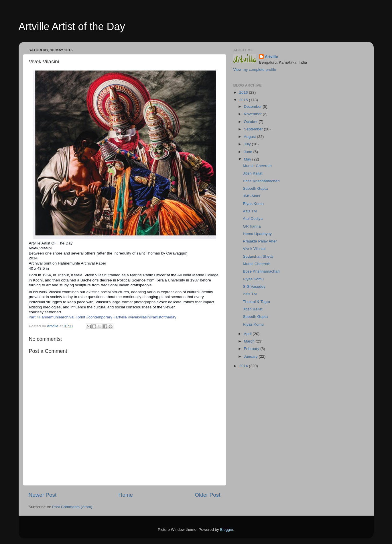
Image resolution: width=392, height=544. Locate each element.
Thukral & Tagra (256, 302)
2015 (244, 100)
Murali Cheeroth (257, 264)
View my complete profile (255, 70)
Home (126, 495)
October (251, 122)
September (254, 129)
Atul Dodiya (253, 219)
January (251, 356)
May (248, 159)
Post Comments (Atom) (72, 507)
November (253, 114)
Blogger (227, 530)
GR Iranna (252, 226)
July (248, 144)
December (253, 106)
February (252, 349)
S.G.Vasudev (254, 286)
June (249, 152)
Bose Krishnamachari (261, 181)
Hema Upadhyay (257, 234)
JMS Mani (251, 196)
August (251, 137)
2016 (244, 92)
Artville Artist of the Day (72, 27)
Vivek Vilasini (254, 249)
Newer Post (43, 495)
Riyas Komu (253, 204)
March (250, 341)
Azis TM (250, 211)
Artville (271, 57)
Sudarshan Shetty (258, 256)
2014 (244, 366)
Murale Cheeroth (257, 166)
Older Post (207, 495)
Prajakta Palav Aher (260, 241)
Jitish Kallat (253, 173)
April (248, 334)
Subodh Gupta (255, 188)
